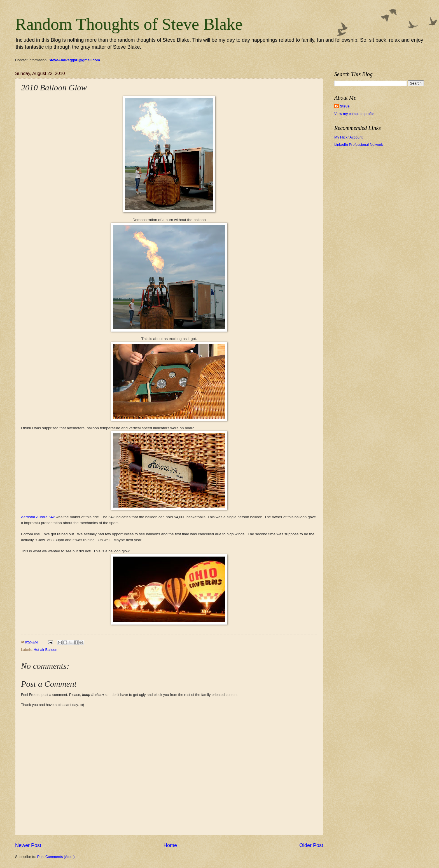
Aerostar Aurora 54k (38, 517)
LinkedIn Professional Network (359, 145)
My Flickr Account (348, 137)
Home (170, 845)
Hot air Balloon (45, 650)
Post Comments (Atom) (56, 857)
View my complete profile (354, 114)
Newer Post (28, 845)
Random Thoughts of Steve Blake (129, 24)
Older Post (311, 845)
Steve (345, 106)
